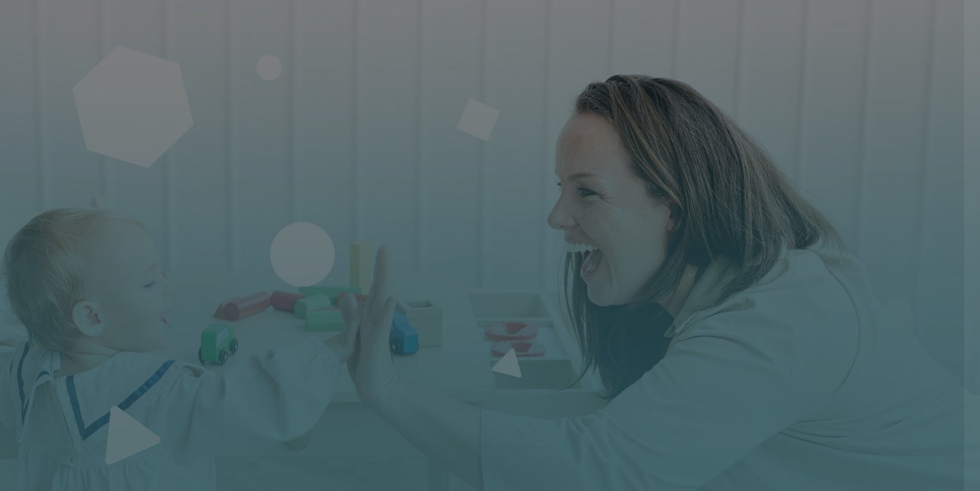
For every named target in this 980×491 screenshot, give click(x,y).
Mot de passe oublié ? (916, 356)
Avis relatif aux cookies (882, 480)
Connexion (836, 395)
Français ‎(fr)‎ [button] (767, 480)
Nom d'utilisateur (753, 220)
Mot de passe (744, 289)
